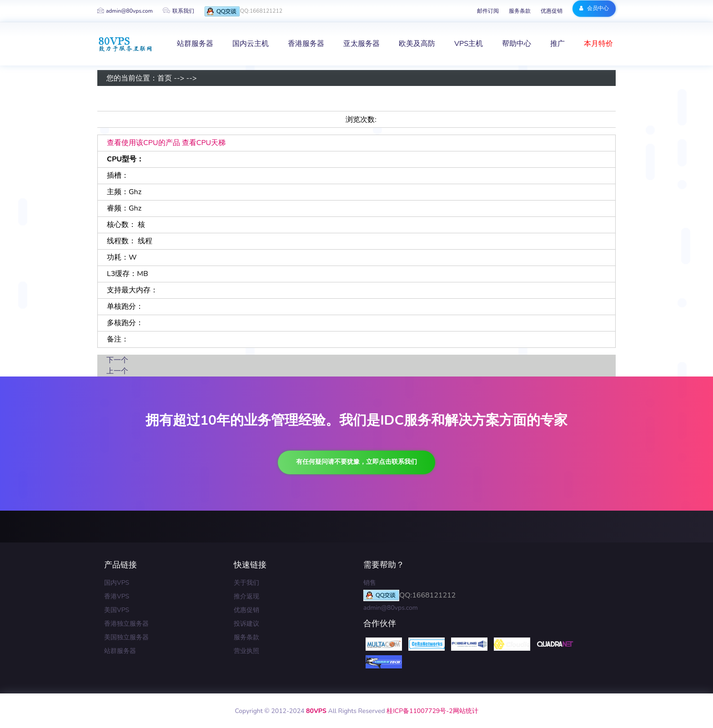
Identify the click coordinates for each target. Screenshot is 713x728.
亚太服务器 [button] (362, 44)
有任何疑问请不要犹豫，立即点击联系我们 (356, 462)
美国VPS (117, 610)
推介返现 (246, 596)
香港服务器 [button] (306, 44)
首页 (165, 78)
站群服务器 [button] (195, 44)
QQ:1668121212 (243, 12)
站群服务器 (120, 651)
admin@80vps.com (125, 11)
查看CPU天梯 (204, 143)
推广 (557, 44)
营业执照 (246, 651)
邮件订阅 (488, 11)
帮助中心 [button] (517, 44)
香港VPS (117, 596)
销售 (370, 583)
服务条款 (520, 11)
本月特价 (598, 44)
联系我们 (178, 11)
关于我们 (246, 583)
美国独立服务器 (126, 637)
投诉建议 (246, 624)
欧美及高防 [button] (417, 44)
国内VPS (117, 583)
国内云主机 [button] (251, 44)
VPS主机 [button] (469, 44)
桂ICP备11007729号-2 (419, 711)
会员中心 (594, 8)
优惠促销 (552, 11)
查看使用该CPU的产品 (143, 143)
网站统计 (466, 711)
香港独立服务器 (126, 624)
